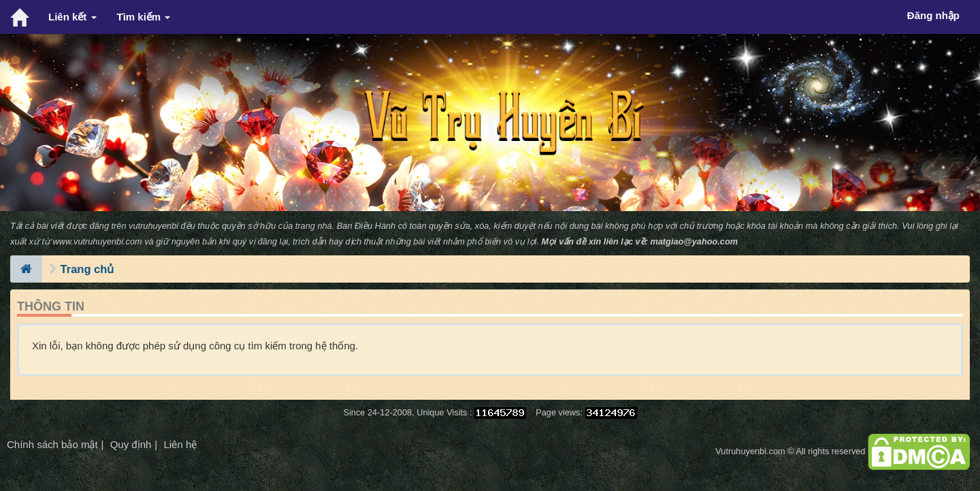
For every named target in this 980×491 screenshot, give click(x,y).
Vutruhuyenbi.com (750, 451)
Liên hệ (180, 444)
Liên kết (72, 17)
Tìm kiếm (144, 17)
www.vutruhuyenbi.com (98, 241)
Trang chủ (87, 269)
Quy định (131, 444)
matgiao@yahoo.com (694, 241)
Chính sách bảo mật (52, 444)
